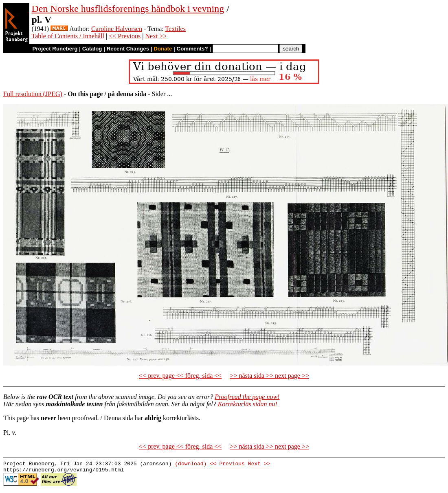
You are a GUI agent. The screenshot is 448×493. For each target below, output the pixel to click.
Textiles (175, 29)
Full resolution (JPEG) (33, 94)
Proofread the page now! (247, 397)
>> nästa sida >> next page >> (269, 376)
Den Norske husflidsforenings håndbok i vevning (128, 9)
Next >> (156, 36)
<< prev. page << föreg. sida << (180, 376)
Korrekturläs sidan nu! (248, 404)
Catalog (92, 49)
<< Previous (125, 36)
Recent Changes (128, 49)
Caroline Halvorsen (117, 29)
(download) (191, 465)
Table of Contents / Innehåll (68, 36)
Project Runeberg (55, 49)
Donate (163, 49)
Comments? (192, 49)
